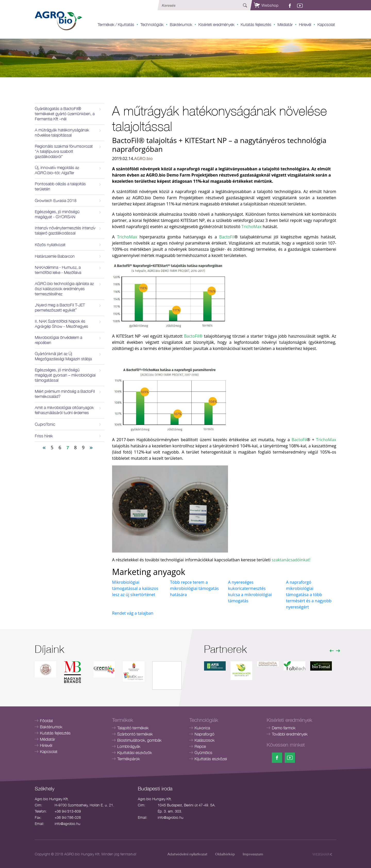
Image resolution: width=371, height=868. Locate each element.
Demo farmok (284, 728)
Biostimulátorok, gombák (139, 740)
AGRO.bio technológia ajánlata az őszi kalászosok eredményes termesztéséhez (64, 289)
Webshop (266, 5)
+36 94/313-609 (68, 811)
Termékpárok (129, 759)
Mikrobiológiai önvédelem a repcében (58, 340)
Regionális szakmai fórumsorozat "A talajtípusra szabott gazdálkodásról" (64, 151)
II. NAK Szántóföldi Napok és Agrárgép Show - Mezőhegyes (61, 324)
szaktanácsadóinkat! (291, 560)
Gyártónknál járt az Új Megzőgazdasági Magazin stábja (63, 356)
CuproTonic (45, 424)
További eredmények (290, 734)
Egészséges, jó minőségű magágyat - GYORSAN (57, 214)
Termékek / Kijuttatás (116, 24)
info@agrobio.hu (68, 824)
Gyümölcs (203, 753)
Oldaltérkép (225, 854)
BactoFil (227, 237)
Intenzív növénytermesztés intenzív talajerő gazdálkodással (65, 230)
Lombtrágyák (129, 746)
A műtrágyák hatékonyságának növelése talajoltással (62, 132)
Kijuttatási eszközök (135, 753)
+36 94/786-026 (68, 817)
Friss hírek (44, 436)
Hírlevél (305, 24)
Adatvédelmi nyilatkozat (187, 854)
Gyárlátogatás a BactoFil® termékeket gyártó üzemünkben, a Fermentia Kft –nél (65, 114)
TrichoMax (251, 227)
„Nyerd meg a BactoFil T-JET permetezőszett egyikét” (60, 307)
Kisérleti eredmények (216, 24)
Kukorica (202, 728)
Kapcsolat (326, 24)
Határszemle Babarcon (55, 256)
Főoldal (46, 721)
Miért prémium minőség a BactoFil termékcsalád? (65, 394)
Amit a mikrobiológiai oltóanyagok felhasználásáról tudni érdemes (64, 410)
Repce (200, 746)
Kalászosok (205, 740)
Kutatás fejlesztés (256, 24)
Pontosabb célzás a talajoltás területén (60, 186)
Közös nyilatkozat (50, 245)
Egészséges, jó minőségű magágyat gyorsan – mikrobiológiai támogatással (65, 375)
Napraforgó (204, 734)
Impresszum (253, 854)
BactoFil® (193, 336)
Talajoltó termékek (133, 728)
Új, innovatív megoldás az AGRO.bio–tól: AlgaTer (57, 170)
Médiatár (285, 24)
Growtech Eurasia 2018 (56, 201)
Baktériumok (181, 24)
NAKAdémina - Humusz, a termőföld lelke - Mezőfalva (58, 270)
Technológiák (152, 24)
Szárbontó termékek (135, 734)
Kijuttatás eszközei (211, 759)
